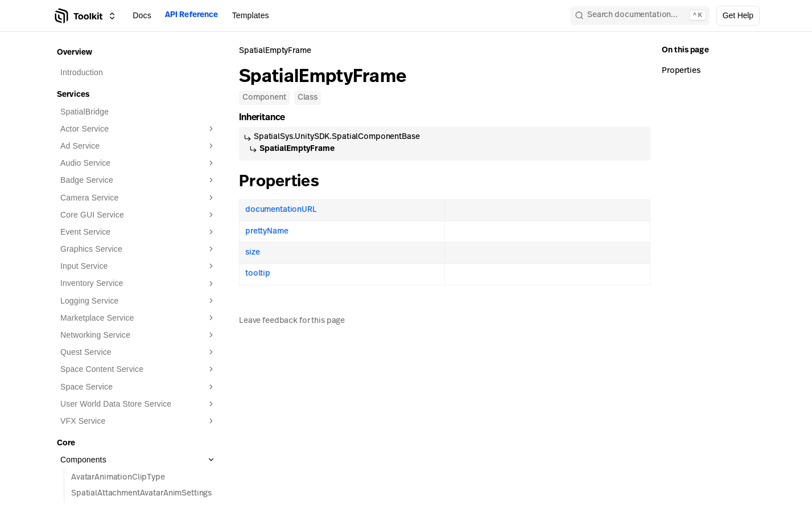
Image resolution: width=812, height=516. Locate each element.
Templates (251, 15)
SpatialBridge (85, 112)
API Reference (192, 15)
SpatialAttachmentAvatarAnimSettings (141, 494)
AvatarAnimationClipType (118, 478)
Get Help (738, 15)
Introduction (82, 72)
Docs (142, 15)
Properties (287, 182)
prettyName (267, 232)
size (252, 253)
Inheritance (267, 118)
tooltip (258, 274)
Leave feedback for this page (292, 321)
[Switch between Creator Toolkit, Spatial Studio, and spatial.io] (112, 16)
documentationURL (281, 210)
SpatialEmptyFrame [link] (275, 51)
